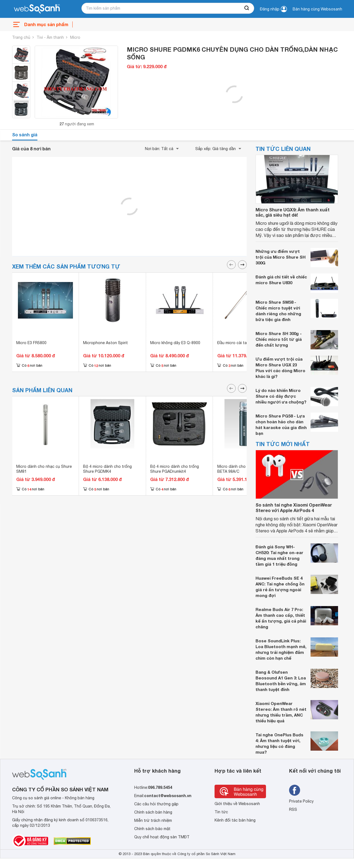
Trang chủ (21, 37)
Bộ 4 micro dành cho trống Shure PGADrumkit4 (175, 469)
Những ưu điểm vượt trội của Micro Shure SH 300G (281, 257)
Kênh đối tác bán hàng (235, 820)
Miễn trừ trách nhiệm (153, 820)
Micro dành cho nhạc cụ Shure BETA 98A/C (245, 469)
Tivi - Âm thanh (50, 37)
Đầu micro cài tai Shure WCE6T (246, 343)
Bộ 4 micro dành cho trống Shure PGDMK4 (107, 469)
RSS (293, 809)
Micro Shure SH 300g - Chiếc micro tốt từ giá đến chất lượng (279, 339)
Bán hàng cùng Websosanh (317, 9)
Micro (75, 37)
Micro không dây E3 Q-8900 (175, 343)
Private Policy (301, 801)
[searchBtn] (247, 8)
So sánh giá (25, 135)
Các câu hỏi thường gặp (156, 804)
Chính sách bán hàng (153, 812)
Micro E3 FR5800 (31, 343)
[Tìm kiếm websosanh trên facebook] (295, 790)
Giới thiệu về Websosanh (237, 804)
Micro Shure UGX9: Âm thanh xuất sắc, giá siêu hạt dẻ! (293, 212)
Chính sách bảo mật (152, 829)
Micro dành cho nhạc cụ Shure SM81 (44, 469)
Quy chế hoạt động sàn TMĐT (162, 837)
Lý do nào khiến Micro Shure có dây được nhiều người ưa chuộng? (281, 396)
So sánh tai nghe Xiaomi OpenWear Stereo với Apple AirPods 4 (294, 507)
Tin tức (221, 812)
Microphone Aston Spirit (105, 343)
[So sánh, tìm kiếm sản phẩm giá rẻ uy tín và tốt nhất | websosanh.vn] (37, 9)
